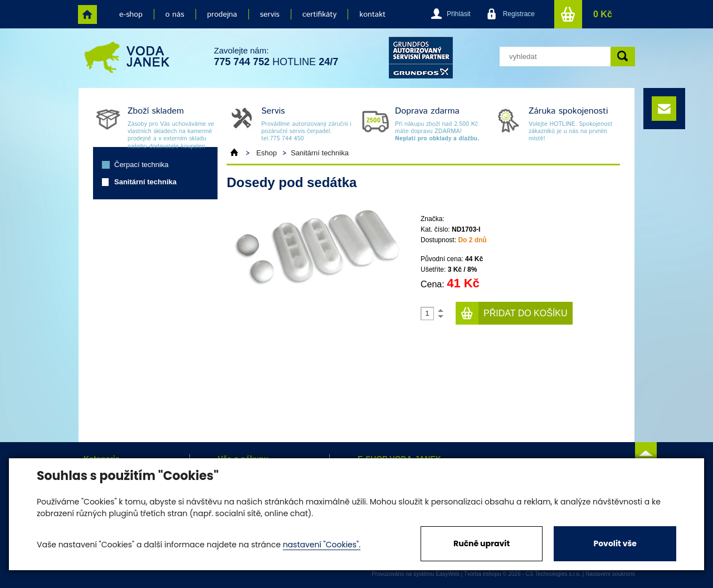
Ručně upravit (482, 543)
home (87, 14)
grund (421, 58)
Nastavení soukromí (610, 574)
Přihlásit (459, 14)
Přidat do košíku (526, 313)
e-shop (131, 14)
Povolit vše (615, 543)
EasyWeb (448, 574)
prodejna (222, 14)
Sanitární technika (145, 182)
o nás (175, 14)
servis (270, 14)
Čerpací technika (141, 165)
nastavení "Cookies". (322, 545)
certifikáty (319, 14)
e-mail (664, 109)
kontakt (372, 14)
